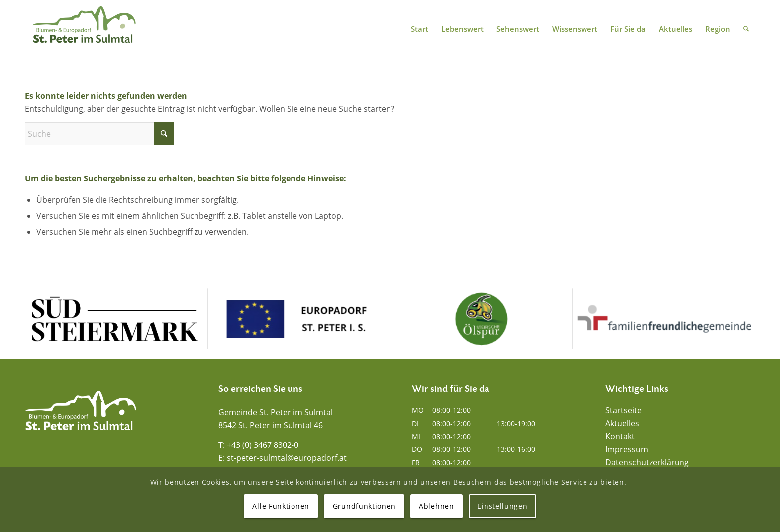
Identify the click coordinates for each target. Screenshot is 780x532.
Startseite (624, 410)
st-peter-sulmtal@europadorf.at (287, 458)
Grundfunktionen (364, 506)
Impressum (627, 449)
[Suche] (746, 29)
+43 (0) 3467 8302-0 (263, 445)
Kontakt (620, 436)
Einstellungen (502, 506)
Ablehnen (437, 506)
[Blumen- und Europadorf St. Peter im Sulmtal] (84, 29)
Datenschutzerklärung (647, 462)
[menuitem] (420, 29)
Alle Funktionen (281, 506)
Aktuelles (622, 423)
